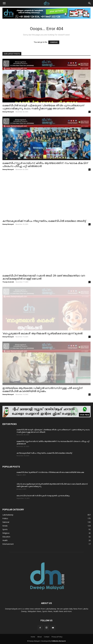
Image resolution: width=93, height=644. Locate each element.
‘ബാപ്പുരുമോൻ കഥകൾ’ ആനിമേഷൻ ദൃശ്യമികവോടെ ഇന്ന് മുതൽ (42, 333)
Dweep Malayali (8, 112)
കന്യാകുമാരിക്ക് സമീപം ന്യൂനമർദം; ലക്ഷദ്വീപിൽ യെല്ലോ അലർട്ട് (44, 221)
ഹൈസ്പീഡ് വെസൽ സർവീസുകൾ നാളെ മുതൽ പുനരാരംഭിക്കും (43, 496)
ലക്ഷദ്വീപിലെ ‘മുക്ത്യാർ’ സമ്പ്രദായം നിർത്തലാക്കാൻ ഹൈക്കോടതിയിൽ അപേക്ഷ (50, 472)
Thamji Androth (8, 282)
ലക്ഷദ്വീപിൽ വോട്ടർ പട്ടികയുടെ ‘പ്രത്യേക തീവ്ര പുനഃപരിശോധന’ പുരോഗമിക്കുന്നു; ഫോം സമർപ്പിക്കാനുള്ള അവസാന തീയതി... (44, 107)
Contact (47, 637)
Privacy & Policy (57, 637)
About (40, 637)
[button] (4, 3)
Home (33, 637)
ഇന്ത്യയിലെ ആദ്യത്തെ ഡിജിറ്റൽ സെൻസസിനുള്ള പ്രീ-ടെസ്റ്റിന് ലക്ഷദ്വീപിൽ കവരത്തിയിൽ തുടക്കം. (42, 390)
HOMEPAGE (54, 42)
